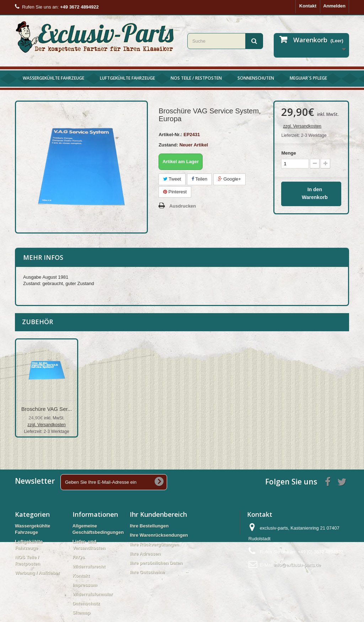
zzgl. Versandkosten (302, 126)
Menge (288, 153)
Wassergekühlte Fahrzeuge (53, 78)
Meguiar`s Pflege (308, 78)
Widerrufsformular (93, 594)
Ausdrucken (183, 206)
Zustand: (168, 145)
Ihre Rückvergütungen (154, 544)
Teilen (199, 179)
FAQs (79, 557)
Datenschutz (86, 603)
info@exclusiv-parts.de (298, 565)
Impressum (85, 585)
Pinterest (175, 192)
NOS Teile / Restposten (196, 78)
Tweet (172, 179)
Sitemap (82, 613)
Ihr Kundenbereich (158, 514)
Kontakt (308, 6)
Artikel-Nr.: (170, 135)
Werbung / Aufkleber (37, 573)
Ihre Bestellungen (149, 526)
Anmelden (334, 6)
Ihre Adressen (145, 554)
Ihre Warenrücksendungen (159, 535)
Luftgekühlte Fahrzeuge (127, 78)
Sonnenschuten (256, 78)
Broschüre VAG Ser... (258, 409)
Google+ (229, 179)
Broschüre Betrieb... (47, 409)
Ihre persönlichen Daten (156, 563)
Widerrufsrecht (89, 566)
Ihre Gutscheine (147, 572)
